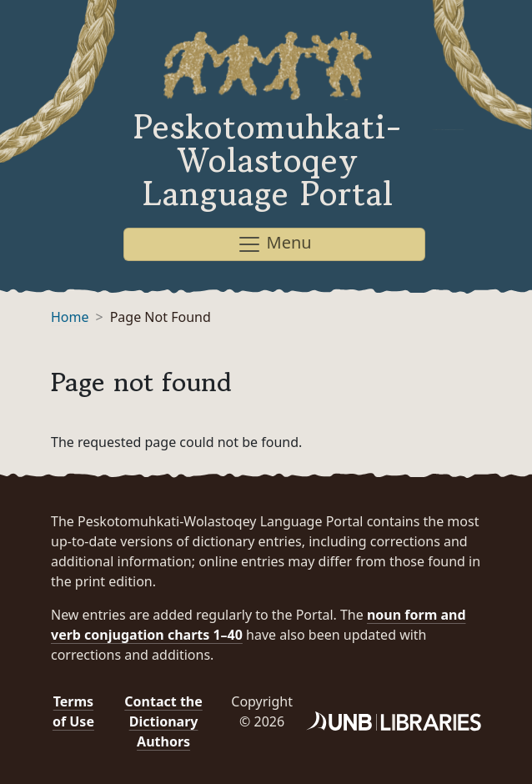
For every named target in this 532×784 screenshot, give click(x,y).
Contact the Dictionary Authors (163, 721)
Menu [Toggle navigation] (274, 244)
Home (70, 317)
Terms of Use (73, 711)
